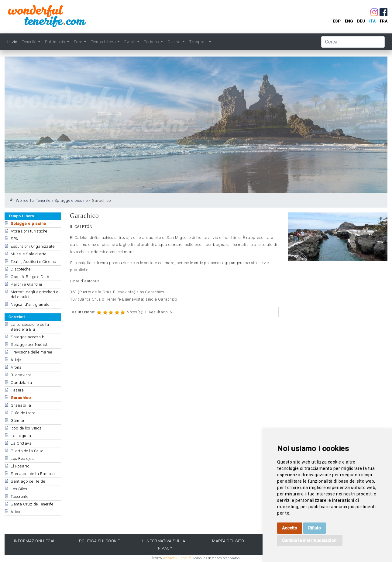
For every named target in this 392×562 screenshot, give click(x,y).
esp (337, 21)
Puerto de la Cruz (27, 451)
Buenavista (21, 375)
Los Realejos (22, 459)
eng (349, 21)
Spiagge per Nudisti (30, 345)
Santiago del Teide (28, 481)
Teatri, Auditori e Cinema (34, 262)
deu (361, 21)
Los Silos (19, 489)
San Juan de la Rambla (33, 474)
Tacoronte (20, 496)
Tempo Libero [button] (104, 42)
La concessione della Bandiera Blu (30, 327)
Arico (15, 512)
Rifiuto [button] (315, 528)
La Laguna (21, 436)
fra (384, 21)
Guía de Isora (23, 413)
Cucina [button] (175, 42)
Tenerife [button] (30, 42)
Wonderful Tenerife (33, 200)
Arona (16, 367)
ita (373, 21)
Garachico (21, 398)
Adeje (16, 360)
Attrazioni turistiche (29, 231)
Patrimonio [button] (56, 42)
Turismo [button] (152, 42)
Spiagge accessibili (29, 337)
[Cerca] (353, 42)
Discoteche (21, 269)
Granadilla (21, 405)
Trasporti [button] (199, 42)
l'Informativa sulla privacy (164, 544)
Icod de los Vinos (26, 428)
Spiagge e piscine (71, 200)
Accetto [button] (290, 528)
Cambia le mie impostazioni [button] (310, 540)
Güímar (18, 421)
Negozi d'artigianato (30, 304)
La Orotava (21, 443)
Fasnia (17, 390)
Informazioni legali (35, 541)
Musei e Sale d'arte (29, 254)
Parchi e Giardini (26, 284)
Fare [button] (79, 42)
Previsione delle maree (31, 352)
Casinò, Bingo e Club (30, 277)
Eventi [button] (130, 42)
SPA (14, 239)
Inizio (12, 42)
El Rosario (20, 466)
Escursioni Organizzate (33, 246)
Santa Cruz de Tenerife (32, 504)
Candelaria (21, 383)
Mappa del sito (228, 541)
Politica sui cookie (100, 541)
